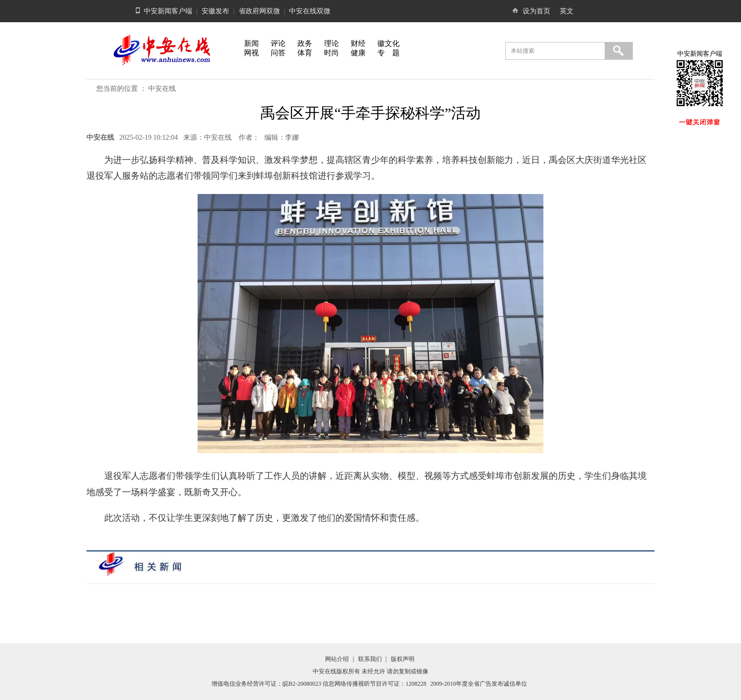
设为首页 (536, 11)
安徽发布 (215, 11)
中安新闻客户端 (168, 11)
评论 (278, 43)
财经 (358, 43)
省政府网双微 (259, 11)
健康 (358, 53)
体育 (305, 53)
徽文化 (389, 43)
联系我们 (370, 659)
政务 (305, 43)
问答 (278, 53)
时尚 (331, 53)
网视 (251, 53)
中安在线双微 (310, 11)
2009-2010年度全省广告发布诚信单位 (479, 684)
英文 (567, 11)
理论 (331, 43)
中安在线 (162, 89)
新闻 (251, 43)
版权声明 (403, 659)
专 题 (389, 53)
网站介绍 (337, 659)
